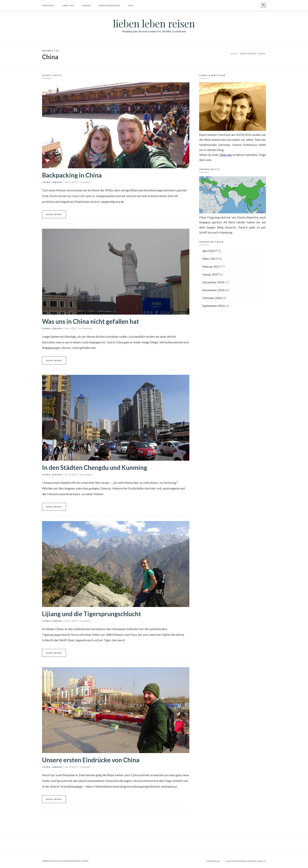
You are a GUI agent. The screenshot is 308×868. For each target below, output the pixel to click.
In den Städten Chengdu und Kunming (95, 467)
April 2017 (209, 251)
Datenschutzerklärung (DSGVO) (246, 861)
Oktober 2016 (212, 298)
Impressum (213, 861)
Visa (131, 5)
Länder (86, 5)
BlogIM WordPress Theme (73, 861)
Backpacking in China (72, 175)
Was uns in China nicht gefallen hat (91, 321)
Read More (54, 214)
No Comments (86, 328)
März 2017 (210, 259)
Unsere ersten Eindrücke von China (91, 760)
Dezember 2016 (213, 282)
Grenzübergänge (110, 5)
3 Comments (85, 767)
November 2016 (214, 290)
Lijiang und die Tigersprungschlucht (92, 614)
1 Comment (84, 182)
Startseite (48, 5)
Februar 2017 (211, 266)
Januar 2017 (211, 274)
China (46, 182)
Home (234, 54)
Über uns (68, 5)
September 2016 (214, 306)
